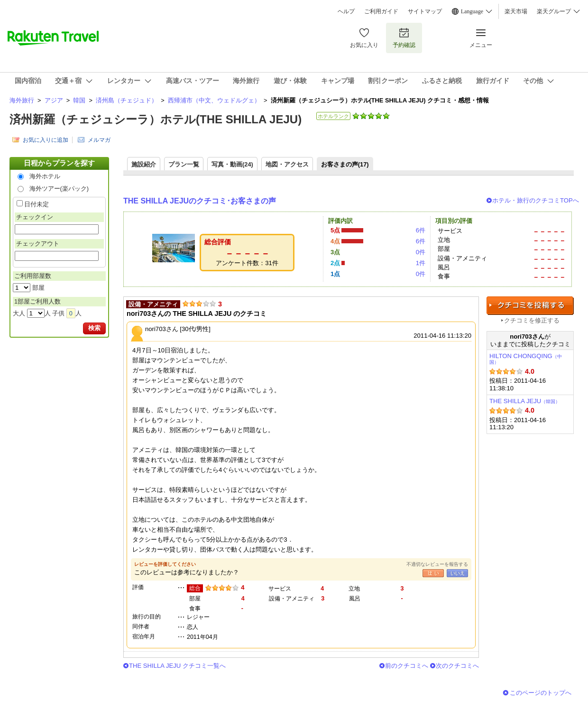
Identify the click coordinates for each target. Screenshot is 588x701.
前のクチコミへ (407, 666)
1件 (421, 263)
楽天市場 (516, 11)
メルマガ (99, 140)
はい (433, 573)
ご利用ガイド (381, 11)
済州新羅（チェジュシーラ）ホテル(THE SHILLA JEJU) (156, 119)
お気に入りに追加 (46, 140)
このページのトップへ (541, 693)
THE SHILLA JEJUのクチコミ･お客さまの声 (200, 201)
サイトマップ (425, 11)
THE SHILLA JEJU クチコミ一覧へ (177, 666)
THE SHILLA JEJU (525, 401)
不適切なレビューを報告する (437, 564)
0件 (421, 252)
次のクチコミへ (457, 666)
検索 (94, 328)
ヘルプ (346, 11)
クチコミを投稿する (530, 306)
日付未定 (37, 204)
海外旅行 (22, 100)
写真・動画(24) (232, 164)
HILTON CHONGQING (526, 359)
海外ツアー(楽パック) (59, 189)
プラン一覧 (184, 164)
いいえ (457, 573)
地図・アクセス (287, 164)
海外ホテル (45, 176)
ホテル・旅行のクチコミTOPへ (536, 200)
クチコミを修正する (532, 320)
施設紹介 (144, 164)
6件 (421, 230)
